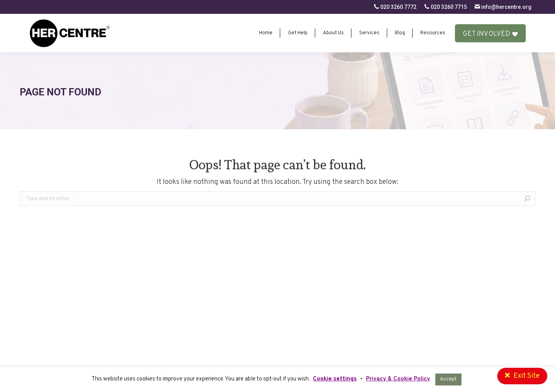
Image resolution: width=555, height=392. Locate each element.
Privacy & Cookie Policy (398, 379)
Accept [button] (448, 379)
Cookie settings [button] (335, 379)
